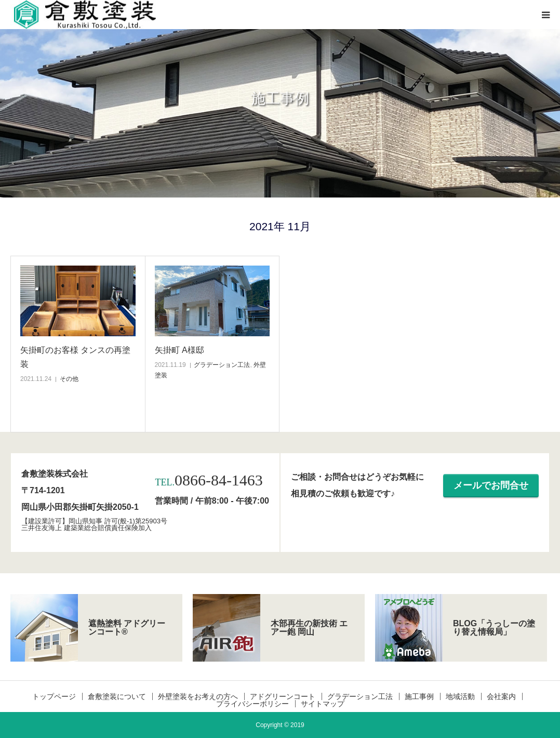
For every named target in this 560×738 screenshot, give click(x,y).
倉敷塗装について (117, 696)
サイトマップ (323, 704)
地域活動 (460, 696)
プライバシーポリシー (252, 704)
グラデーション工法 (222, 365)
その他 (69, 379)
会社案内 (501, 696)
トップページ (54, 696)
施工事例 (419, 696)
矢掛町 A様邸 (179, 350)
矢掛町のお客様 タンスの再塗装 (75, 357)
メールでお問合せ (491, 485)
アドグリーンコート (283, 696)
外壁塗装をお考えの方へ (198, 696)
